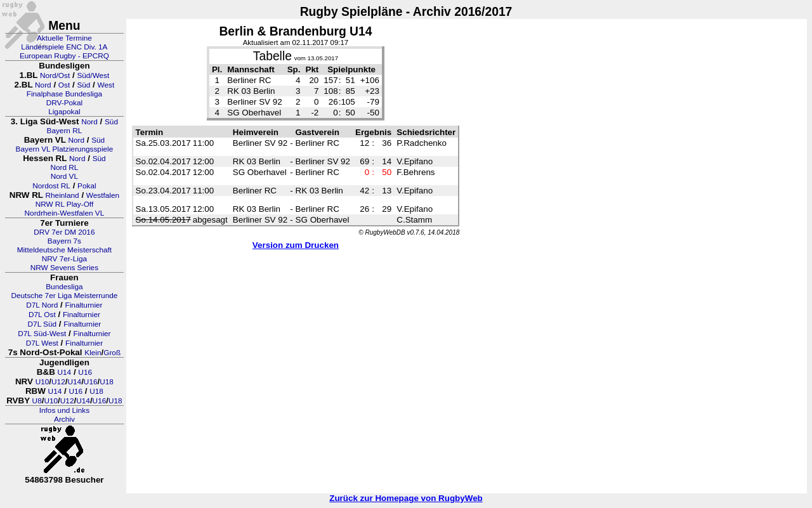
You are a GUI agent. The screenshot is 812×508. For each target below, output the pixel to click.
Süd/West (93, 75)
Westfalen (103, 195)
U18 (107, 382)
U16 (85, 372)
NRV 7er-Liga (64, 259)
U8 (37, 401)
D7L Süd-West (42, 334)
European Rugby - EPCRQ (64, 56)
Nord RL (64, 167)
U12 (58, 382)
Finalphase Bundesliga (64, 94)
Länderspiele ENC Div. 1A (64, 47)
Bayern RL (65, 131)
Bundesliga (64, 287)
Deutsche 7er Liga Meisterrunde (64, 296)
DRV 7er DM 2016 (64, 232)
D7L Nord (42, 305)
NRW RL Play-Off (65, 204)
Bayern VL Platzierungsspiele (65, 149)
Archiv (64, 419)
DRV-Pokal (64, 103)
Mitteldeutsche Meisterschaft (65, 250)
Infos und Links (64, 410)
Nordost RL (51, 186)
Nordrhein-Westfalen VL (65, 213)
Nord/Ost (55, 75)
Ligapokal (64, 112)
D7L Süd (42, 324)
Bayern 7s (64, 241)
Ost (64, 85)
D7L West (42, 343)
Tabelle (272, 56)
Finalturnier (84, 305)
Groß (112, 353)
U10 (43, 382)
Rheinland (62, 195)
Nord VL (64, 176)
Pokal (87, 186)
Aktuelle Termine (64, 38)
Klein (93, 353)
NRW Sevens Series (64, 268)
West (106, 85)
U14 (65, 372)
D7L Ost (42, 315)
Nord (43, 85)
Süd (83, 85)
